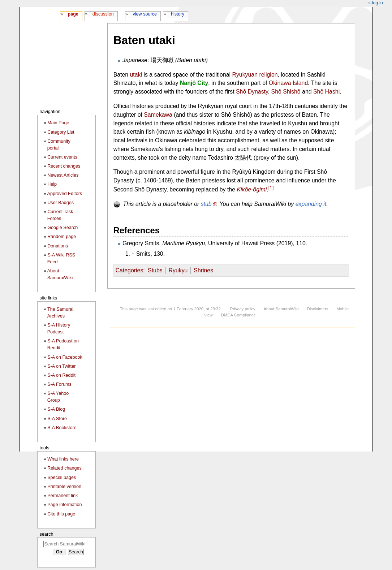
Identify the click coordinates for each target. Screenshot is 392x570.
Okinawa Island (288, 83)
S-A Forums (59, 384)
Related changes (64, 468)
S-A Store (57, 419)
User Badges (61, 203)
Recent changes (64, 166)
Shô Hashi (326, 92)
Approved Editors (65, 194)
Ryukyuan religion (255, 75)
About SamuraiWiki (281, 309)
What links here (63, 459)
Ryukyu (178, 270)
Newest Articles (63, 175)
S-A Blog (56, 409)
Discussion (103, 14)
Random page (62, 237)
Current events (62, 157)
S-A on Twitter (61, 366)
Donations (58, 246)
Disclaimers (317, 309)
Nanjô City (194, 83)
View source (145, 14)
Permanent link (63, 496)
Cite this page (61, 514)
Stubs (155, 270)
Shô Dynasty (252, 92)
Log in (378, 3)
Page (73, 14)
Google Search (63, 228)
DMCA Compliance (238, 315)
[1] (271, 188)
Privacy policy (243, 309)
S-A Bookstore (62, 428)
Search (46, 534)
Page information (64, 505)
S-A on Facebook (65, 357)
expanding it (311, 204)
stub (206, 204)
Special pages (62, 478)
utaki (136, 75)
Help (52, 184)
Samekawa (158, 115)
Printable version (64, 487)
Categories (130, 270)
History (178, 14)
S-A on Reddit (61, 375)
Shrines (203, 270)
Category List (61, 132)
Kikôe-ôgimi (252, 189)
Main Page (58, 123)
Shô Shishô (286, 92)
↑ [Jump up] (133, 254)
